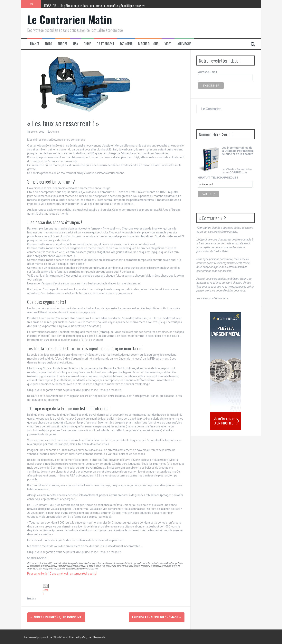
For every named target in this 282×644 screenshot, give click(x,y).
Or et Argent (105, 44)
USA (75, 44)
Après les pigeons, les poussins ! (56, 617)
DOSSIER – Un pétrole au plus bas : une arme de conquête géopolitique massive (95, 6)
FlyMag (83, 636)
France (35, 44)
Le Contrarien (211, 109)
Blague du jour (148, 44)
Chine (87, 44)
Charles (55, 132)
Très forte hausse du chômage (157, 617)
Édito (49, 44)
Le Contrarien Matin (70, 19)
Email (46, 590)
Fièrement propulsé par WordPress (46, 636)
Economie (126, 44)
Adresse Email (207, 72)
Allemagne (184, 44)
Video (168, 44)
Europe (63, 44)
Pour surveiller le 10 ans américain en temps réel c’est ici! (62, 574)
